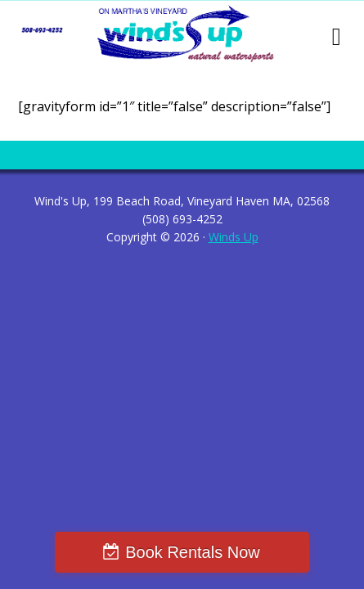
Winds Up (234, 237)
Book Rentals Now (193, 552)
